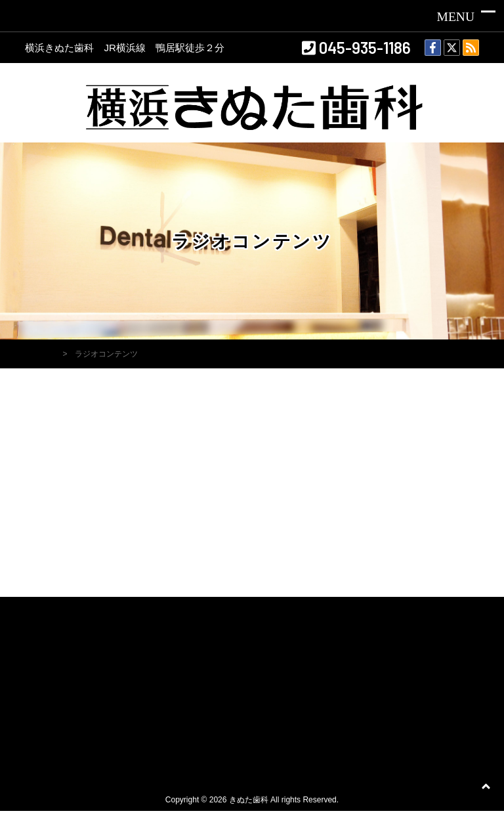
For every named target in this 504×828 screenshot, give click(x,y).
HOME (43, 354)
